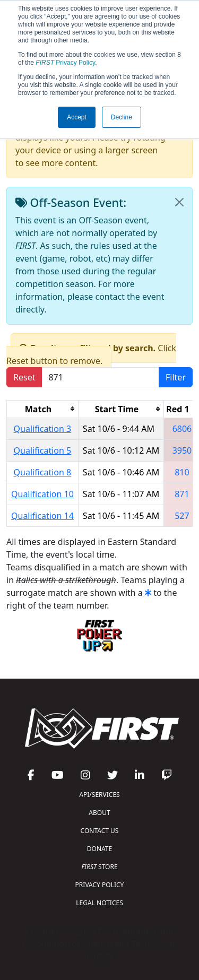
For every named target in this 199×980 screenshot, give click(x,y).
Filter (176, 377)
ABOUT (99, 813)
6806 (182, 429)
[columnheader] (43, 409)
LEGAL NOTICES (99, 903)
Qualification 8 (43, 472)
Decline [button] (122, 117)
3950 (182, 450)
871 (182, 494)
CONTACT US (100, 831)
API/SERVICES (99, 795)
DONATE (99, 849)
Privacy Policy (65, 63)
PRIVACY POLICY (100, 885)
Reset (24, 377)
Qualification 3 (43, 429)
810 (182, 472)
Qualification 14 (42, 516)
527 (182, 516)
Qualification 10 (42, 494)
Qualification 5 (43, 450)
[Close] (179, 202)
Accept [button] (77, 117)
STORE (99, 867)
